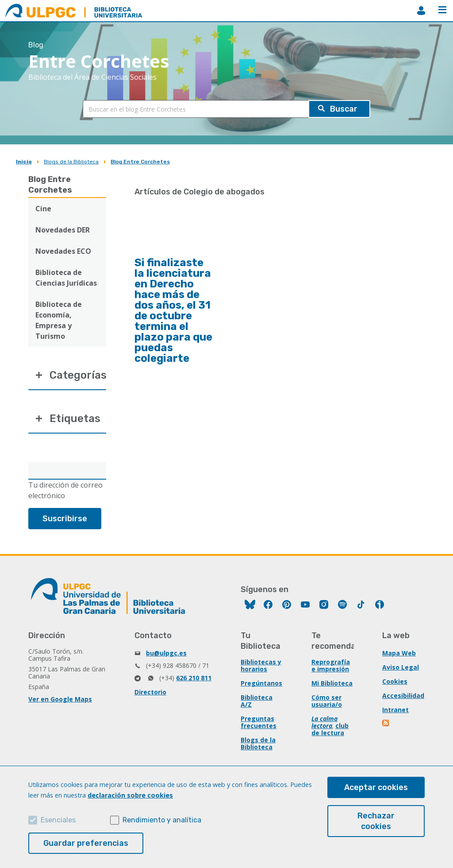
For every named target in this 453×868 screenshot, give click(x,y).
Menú (442, 10)
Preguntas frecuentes (259, 722)
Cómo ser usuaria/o (327, 701)
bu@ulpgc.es (166, 653)
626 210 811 (194, 678)
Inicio (24, 162)
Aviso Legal (401, 667)
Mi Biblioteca (332, 683)
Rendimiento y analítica (162, 820)
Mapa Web (399, 653)
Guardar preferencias (86, 843)
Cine (43, 209)
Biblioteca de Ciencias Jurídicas (66, 278)
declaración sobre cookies (130, 795)
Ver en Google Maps (60, 699)
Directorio (150, 692)
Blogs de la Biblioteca (71, 162)
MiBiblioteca (421, 11)
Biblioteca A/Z (257, 701)
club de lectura (330, 729)
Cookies (395, 681)
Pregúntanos (261, 683)
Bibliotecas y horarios (261, 665)
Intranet (395, 710)
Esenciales (58, 820)
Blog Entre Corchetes (140, 162)
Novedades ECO (63, 251)
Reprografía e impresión (331, 665)
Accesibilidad (403, 696)
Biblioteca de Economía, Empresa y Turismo (59, 320)
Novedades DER (63, 230)
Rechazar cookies (376, 821)
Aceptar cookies (376, 787)
